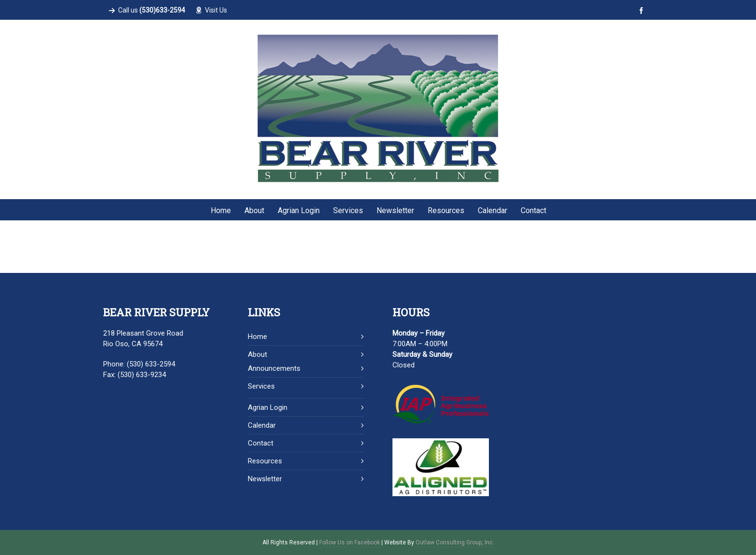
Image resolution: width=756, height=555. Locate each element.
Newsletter (265, 479)
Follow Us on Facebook (350, 542)
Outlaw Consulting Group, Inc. (455, 542)
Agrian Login (268, 407)
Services (261, 386)
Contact (261, 443)
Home (257, 337)
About (257, 354)
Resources (265, 461)
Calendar (262, 425)
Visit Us (211, 10)
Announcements (274, 368)
